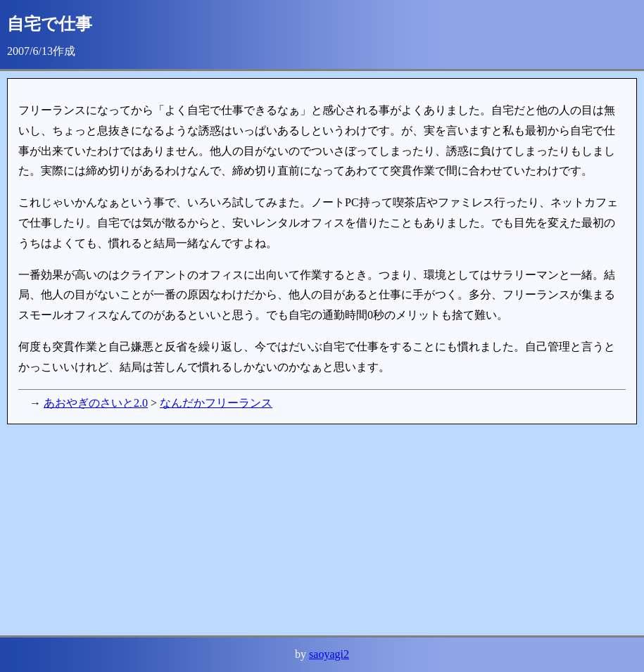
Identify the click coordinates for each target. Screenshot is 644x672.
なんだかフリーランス (216, 403)
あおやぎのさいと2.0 (96, 403)
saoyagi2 (329, 654)
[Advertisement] (322, 530)
